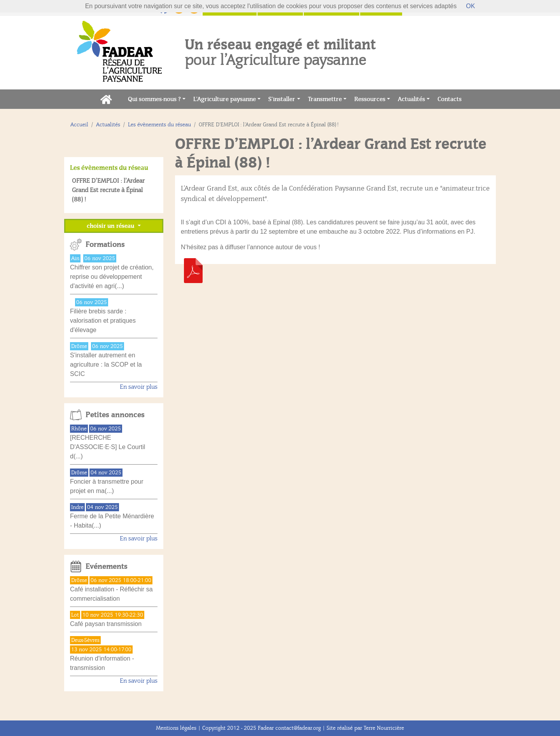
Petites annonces (115, 415)
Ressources (370, 99)
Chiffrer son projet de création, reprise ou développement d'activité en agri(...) (112, 277)
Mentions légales (176, 728)
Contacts (451, 99)
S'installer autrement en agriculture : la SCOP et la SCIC (106, 365)
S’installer (282, 99)
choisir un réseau (111, 226)
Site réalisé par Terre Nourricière (365, 728)
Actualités (411, 99)
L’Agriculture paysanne (225, 99)
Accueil (79, 125)
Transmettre (325, 99)
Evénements (107, 566)
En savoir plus (139, 387)
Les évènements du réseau (159, 125)
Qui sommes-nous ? (154, 99)
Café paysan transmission (106, 624)
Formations (105, 245)
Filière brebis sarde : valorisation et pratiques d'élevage (103, 321)
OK (470, 6)
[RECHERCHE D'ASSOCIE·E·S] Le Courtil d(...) (108, 447)
